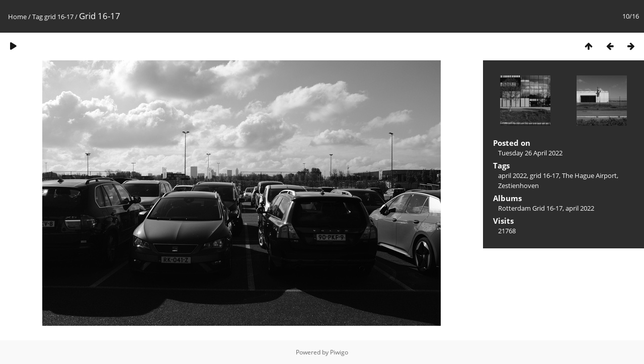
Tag (37, 17)
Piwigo (339, 352)
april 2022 (512, 175)
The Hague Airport (589, 175)
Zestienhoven (518, 186)
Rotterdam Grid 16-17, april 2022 (546, 208)
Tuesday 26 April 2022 (530, 153)
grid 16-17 (59, 17)
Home (17, 17)
